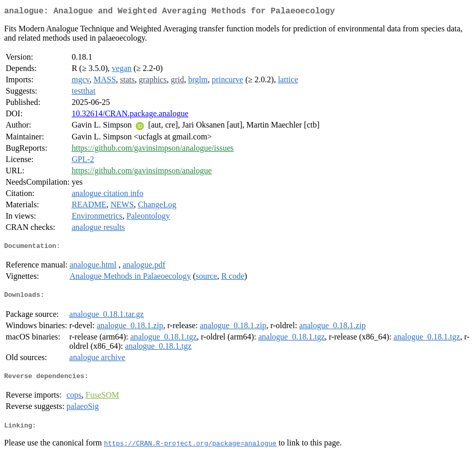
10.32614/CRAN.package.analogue (130, 115)
